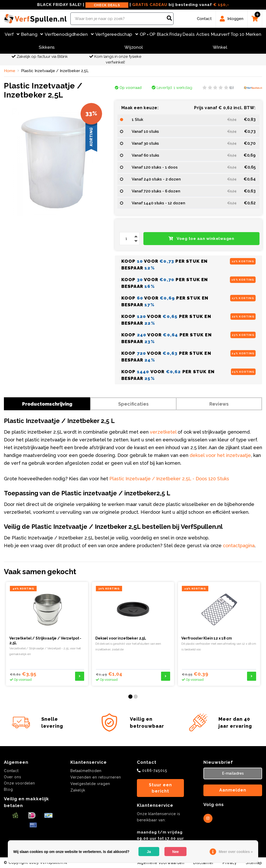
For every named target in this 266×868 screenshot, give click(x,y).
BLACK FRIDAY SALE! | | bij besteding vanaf (133, 5)
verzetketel (163, 432)
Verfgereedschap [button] (117, 34)
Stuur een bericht (160, 788)
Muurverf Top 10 (228, 34)
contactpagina (239, 546)
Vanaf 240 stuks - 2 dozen (156, 179)
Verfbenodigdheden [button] (69, 34)
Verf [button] (12, 34)
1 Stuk (137, 120)
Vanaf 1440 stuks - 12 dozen (158, 203)
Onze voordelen (19, 783)
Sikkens (47, 47)
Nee (175, 852)
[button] (130, 697)
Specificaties (133, 404)
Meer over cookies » (236, 852)
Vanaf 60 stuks (145, 155)
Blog (8, 789)
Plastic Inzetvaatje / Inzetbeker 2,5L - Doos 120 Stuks (169, 479)
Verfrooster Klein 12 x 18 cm (207, 638)
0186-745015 (155, 770)
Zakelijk (78, 790)
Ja (149, 852)
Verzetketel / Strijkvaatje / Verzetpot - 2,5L (45, 641)
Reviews (219, 404)
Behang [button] (32, 34)
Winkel (220, 47)
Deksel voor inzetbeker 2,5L (121, 638)
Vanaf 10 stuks (145, 131)
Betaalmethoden (86, 771)
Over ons (13, 777)
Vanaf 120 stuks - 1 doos (155, 167)
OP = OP (148, 34)
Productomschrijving (47, 404)
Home (10, 71)
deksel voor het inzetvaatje (220, 455)
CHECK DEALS (107, 5)
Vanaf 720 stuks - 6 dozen (156, 191)
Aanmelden (233, 790)
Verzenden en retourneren (96, 777)
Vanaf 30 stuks (145, 143)
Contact (11, 771)
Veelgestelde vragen (90, 784)
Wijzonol (134, 47)
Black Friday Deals (176, 34)
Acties (203, 34)
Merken (254, 34)
